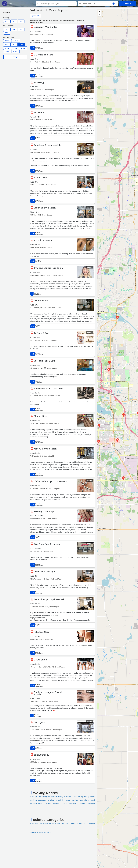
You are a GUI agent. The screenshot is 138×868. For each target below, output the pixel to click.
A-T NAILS (39, 113)
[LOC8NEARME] (7, 3)
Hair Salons (44, 823)
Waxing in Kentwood (87, 800)
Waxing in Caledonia (49, 797)
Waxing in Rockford (53, 803)
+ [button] (100, 12)
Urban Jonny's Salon (45, 208)
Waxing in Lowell (36, 803)
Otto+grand (40, 722)
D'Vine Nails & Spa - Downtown (50, 481)
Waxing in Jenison (71, 800)
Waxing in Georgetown (38, 800)
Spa (86, 823)
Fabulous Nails (42, 632)
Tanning (92, 823)
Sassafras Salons (43, 240)
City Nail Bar (40, 416)
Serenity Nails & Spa (44, 511)
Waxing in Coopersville (86, 797)
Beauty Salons (55, 823)
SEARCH (128, 4)
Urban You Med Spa (44, 572)
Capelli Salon (41, 301)
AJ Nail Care (40, 178)
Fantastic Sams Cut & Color (49, 389)
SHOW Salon (40, 660)
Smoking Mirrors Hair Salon (48, 268)
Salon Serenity (41, 755)
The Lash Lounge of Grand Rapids (48, 693)
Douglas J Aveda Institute (47, 145)
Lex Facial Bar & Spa (44, 361)
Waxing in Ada (35, 797)
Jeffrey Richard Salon (45, 449)
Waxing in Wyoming (87, 803)
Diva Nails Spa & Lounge (47, 544)
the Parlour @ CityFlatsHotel (49, 599)
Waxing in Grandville (56, 800)
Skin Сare (65, 823)
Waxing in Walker (70, 803)
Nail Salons (34, 823)
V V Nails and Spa (43, 55)
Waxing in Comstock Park (67, 797)
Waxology (39, 82)
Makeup (80, 823)
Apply (15, 57)
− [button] (100, 15)
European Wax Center (45, 27)
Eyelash (73, 823)
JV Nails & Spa (41, 333)
